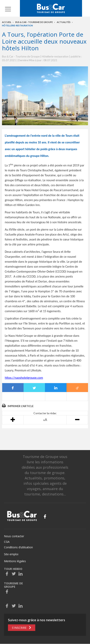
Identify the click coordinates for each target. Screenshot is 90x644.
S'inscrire (19, 628)
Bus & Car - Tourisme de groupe (34, 22)
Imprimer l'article (21, 406)
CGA (7, 542)
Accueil (7, 22)
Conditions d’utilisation (18, 547)
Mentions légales (15, 561)
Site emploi (11, 554)
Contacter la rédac (45, 413)
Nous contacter (14, 536)
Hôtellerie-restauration (17, 25)
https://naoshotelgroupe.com (24, 378)
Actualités (64, 22)
